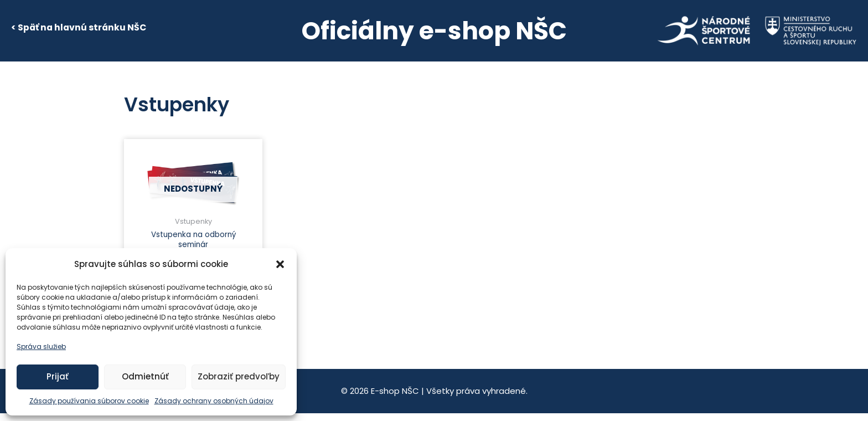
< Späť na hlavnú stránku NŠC (79, 27)
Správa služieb (41, 346)
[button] (280, 264)
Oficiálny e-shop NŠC (434, 31)
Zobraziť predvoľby (239, 376)
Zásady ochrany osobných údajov (214, 401)
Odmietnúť (145, 376)
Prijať (58, 376)
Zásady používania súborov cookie (89, 401)
